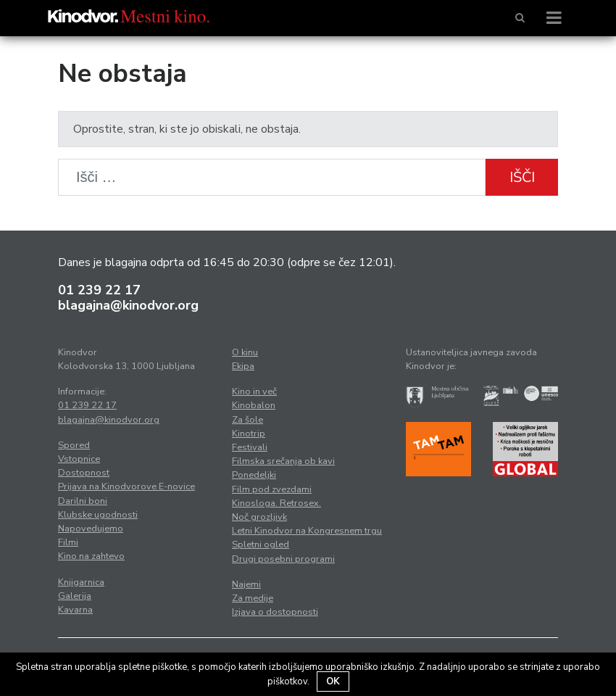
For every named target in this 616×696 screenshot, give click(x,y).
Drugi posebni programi (283, 559)
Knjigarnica (81, 582)
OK (333, 681)
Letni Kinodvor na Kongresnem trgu (307, 531)
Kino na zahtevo (91, 556)
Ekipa (243, 366)
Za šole (247, 420)
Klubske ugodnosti (98, 515)
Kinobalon (254, 405)
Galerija (75, 596)
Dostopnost (84, 473)
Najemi (246, 584)
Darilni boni (83, 501)
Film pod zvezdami (272, 489)
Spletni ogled (261, 544)
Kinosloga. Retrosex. (276, 503)
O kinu (245, 352)
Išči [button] (522, 177)
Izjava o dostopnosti (275, 612)
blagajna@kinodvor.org (128, 305)
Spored (74, 445)
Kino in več (254, 391)
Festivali (250, 447)
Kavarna (75, 610)
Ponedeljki (254, 475)
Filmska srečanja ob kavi (283, 461)
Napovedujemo (91, 529)
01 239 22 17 (99, 290)
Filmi (68, 542)
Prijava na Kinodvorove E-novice (126, 486)
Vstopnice (79, 459)
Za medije (253, 598)
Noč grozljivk (259, 517)
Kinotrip (249, 434)
